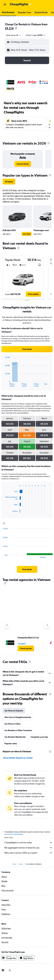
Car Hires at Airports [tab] (14, 711)
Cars (14, 864)
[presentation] (16, 28)
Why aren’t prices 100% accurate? (28, 853)
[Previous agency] (7, 625)
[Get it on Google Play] (9, 958)
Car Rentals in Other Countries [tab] (18, 730)
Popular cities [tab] (11, 744)
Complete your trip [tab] (39, 737)
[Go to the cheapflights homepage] (20, 4)
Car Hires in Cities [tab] (13, 724)
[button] (5, 4)
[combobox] (14, 35)
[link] (23, 164)
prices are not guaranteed (14, 834)
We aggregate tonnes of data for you (28, 848)
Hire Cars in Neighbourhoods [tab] (18, 717)
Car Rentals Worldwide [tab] (15, 737)
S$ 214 (9, 28)
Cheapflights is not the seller (28, 842)
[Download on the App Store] (26, 958)
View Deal (26, 234)
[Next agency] (47, 625)
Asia (21, 864)
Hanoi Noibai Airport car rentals (18, 758)
